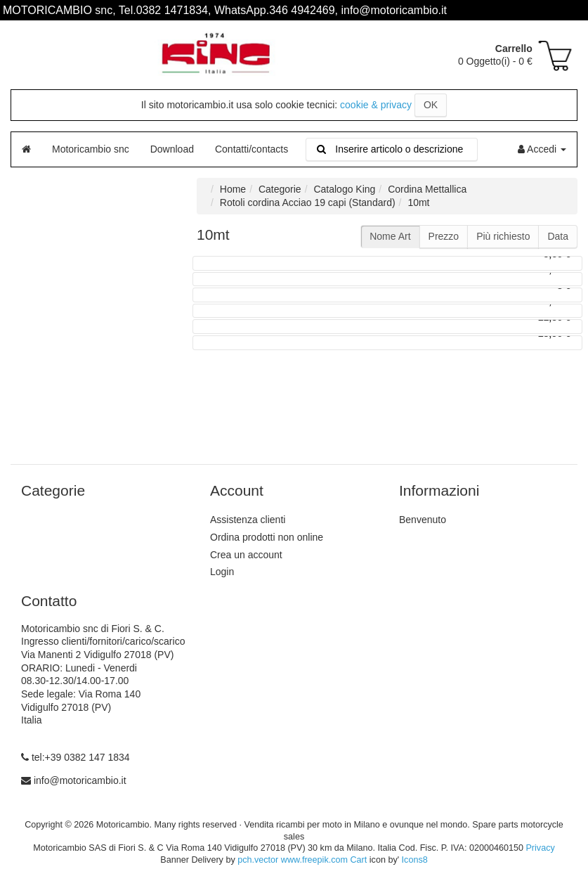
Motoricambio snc (91, 149)
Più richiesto (503, 236)
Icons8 (415, 860)
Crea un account (246, 555)
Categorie (280, 189)
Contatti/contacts (251, 149)
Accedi (542, 149)
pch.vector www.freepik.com (293, 860)
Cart (358, 860)
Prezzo (444, 236)
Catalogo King (344, 189)
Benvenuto (423, 520)
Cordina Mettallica (427, 189)
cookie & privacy (376, 105)
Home (233, 189)
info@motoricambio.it (80, 780)
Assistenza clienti (248, 520)
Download (172, 149)
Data (558, 236)
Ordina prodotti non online (267, 537)
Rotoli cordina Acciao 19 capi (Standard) (308, 202)
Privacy (540, 848)
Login (222, 572)
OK (431, 105)
